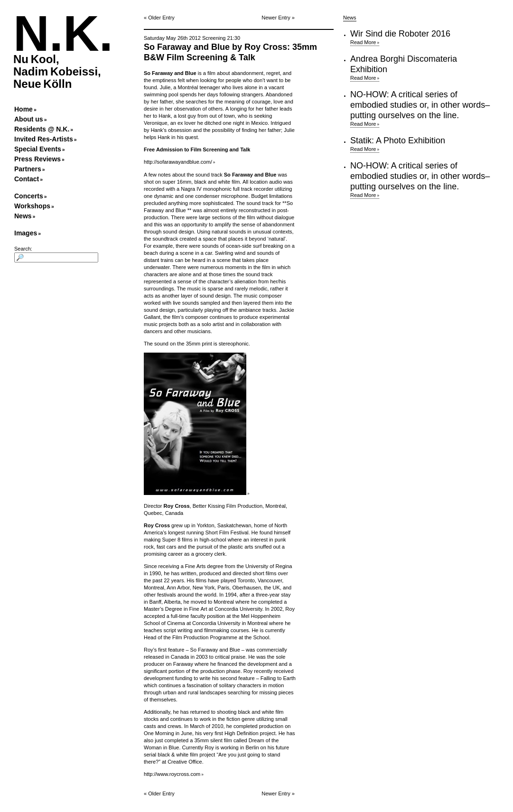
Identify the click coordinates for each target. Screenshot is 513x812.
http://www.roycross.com (172, 774)
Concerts (29, 196)
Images (26, 233)
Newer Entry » (278, 18)
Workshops (32, 206)
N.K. (63, 33)
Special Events (38, 149)
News (23, 216)
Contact (27, 179)
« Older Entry (159, 18)
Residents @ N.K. (42, 129)
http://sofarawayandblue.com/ (178, 162)
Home (23, 109)
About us (29, 119)
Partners (28, 169)
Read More (363, 42)
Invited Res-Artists (44, 139)
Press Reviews (37, 159)
